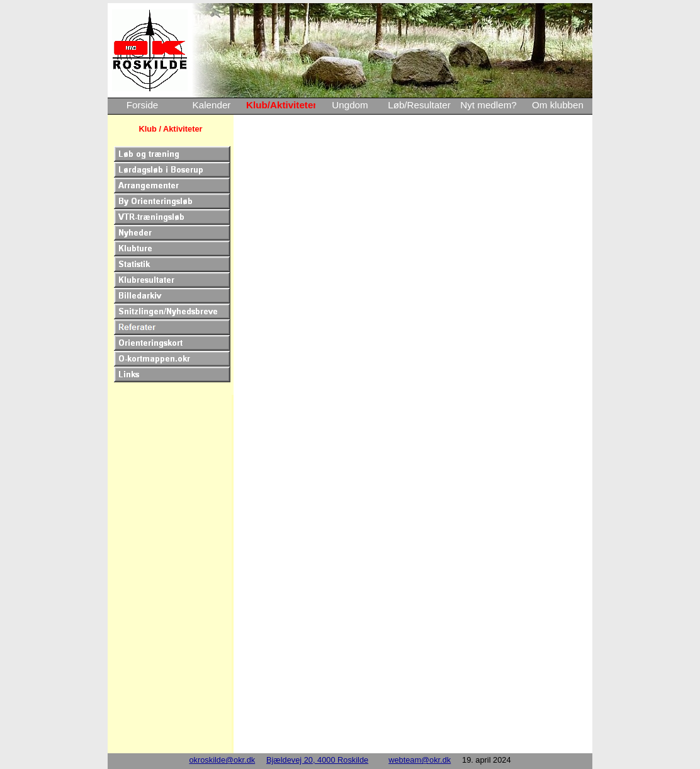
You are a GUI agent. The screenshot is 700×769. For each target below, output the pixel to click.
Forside (143, 105)
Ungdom (350, 105)
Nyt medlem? (488, 105)
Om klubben (558, 105)
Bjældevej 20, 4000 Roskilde (317, 760)
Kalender (212, 105)
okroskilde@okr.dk (222, 760)
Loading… (416, 438)
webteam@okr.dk (420, 760)
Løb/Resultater (419, 105)
